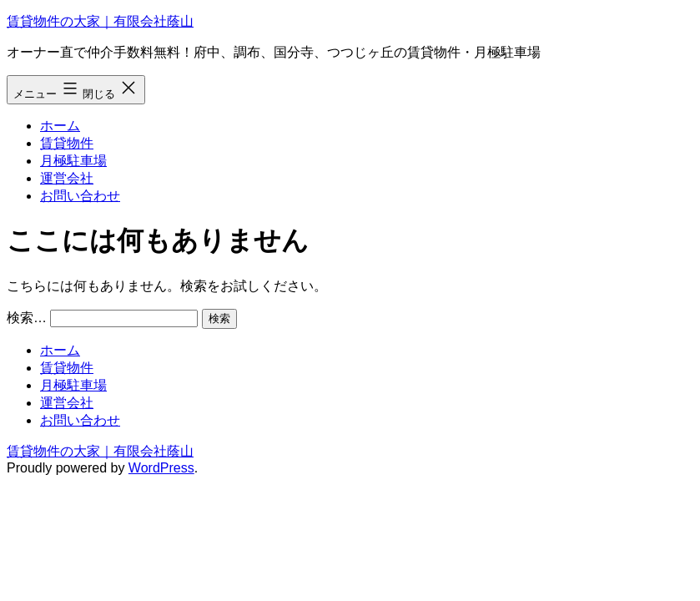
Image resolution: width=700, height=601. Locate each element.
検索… (27, 318)
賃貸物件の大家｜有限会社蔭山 (100, 21)
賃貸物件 (67, 143)
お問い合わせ (80, 196)
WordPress (161, 468)
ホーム (60, 126)
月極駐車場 (73, 161)
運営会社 (67, 178)
